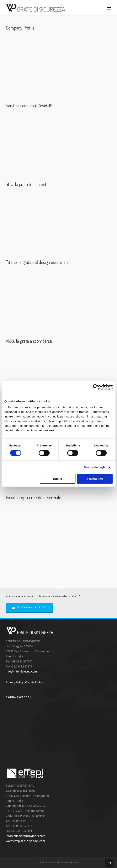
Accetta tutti (95, 479)
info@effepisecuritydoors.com (26, 836)
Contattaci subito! (29, 607)
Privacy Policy (15, 682)
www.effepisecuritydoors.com (25, 841)
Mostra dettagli (94, 467)
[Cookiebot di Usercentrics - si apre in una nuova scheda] (96, 387)
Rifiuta (58, 479)
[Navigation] (109, 8)
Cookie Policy (34, 682)
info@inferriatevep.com (21, 671)
